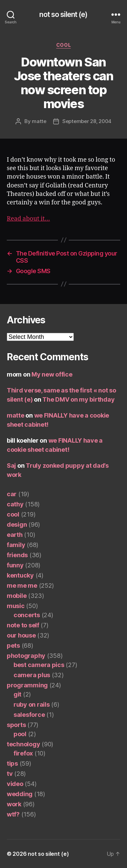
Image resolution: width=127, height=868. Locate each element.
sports (16, 725)
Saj (11, 466)
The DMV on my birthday (78, 399)
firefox (23, 753)
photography (26, 656)
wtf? (13, 814)
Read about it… (28, 219)
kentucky (20, 575)
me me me (22, 586)
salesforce (29, 715)
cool (63, 45)
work (14, 804)
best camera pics (39, 665)
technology (23, 744)
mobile (17, 596)
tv (10, 774)
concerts (27, 615)
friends (17, 555)
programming (27, 685)
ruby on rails (32, 704)
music (16, 606)
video (15, 784)
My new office (52, 374)
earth (15, 535)
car (12, 494)
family (16, 545)
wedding (20, 794)
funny (15, 565)
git (17, 694)
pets (13, 645)
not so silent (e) (63, 14)
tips (12, 763)
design (17, 524)
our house (21, 635)
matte (39, 121)
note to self (23, 625)
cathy (15, 504)
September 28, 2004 (87, 121)
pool (20, 734)
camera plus (32, 675)
